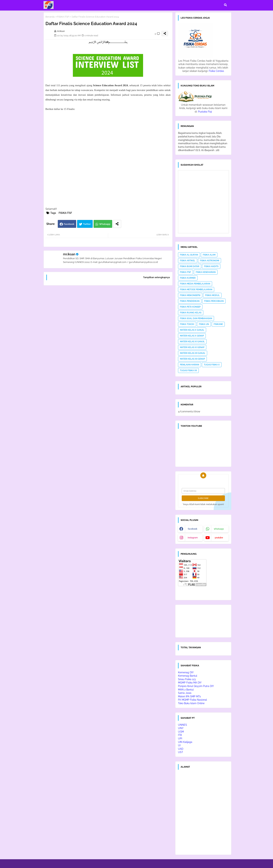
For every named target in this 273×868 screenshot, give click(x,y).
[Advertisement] (108, 333)
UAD (181, 749)
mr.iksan (69, 254)
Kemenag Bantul (188, 676)
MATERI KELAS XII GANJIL (193, 353)
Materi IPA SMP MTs (189, 696)
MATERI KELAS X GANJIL (192, 330)
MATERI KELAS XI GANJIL (192, 342)
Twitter (87, 224)
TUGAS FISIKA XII (188, 370)
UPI (180, 738)
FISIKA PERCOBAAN (214, 301)
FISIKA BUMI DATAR (190, 266)
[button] (225, 5)
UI (179, 745)
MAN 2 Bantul (186, 690)
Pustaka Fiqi (205, 112)
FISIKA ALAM (209, 255)
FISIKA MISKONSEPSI (190, 295)
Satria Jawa (185, 693)
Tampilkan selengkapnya (156, 277)
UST (181, 752)
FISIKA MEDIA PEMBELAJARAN (195, 284)
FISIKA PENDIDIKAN (190, 301)
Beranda (50, 17)
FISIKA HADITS (211, 266)
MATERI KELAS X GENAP (192, 336)
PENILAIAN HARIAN (190, 365)
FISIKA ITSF (63, 17)
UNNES (182, 725)
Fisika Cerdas (216, 71)
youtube (219, 538)
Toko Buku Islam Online (191, 703)
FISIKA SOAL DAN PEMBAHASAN (196, 318)
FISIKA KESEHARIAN (206, 272)
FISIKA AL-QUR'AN (189, 255)
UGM (181, 732)
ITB (180, 735)
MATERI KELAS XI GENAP (192, 347)
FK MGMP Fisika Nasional (193, 700)
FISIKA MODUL (212, 295)
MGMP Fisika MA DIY (190, 683)
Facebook (69, 224)
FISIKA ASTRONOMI (210, 261)
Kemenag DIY (186, 672)
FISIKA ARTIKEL (188, 261)
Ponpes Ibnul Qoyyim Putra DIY (196, 686)
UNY (181, 728)
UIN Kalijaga (185, 742)
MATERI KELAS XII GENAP (192, 359)
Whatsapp (105, 224)
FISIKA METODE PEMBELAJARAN (196, 290)
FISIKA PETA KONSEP (190, 307)
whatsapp (219, 529)
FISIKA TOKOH (187, 324)
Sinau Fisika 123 (187, 679)
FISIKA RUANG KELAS (191, 313)
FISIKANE (218, 324)
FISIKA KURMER (188, 278)
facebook (193, 529)
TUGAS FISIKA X (212, 365)
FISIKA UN (204, 324)
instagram (193, 538)
